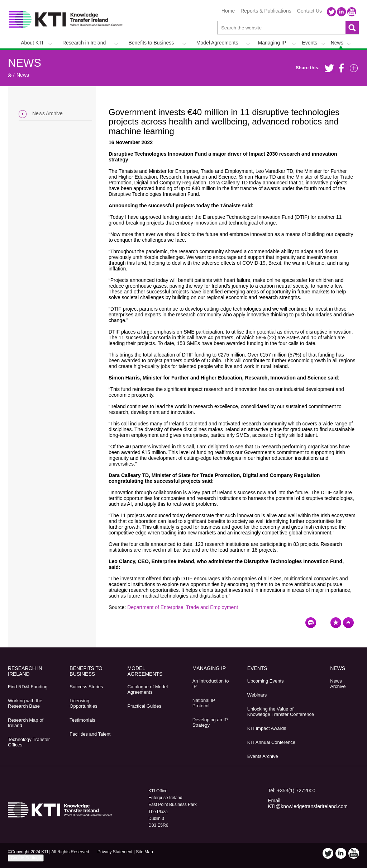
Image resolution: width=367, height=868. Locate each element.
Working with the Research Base (25, 703)
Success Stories (86, 687)
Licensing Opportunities (83, 703)
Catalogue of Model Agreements (147, 689)
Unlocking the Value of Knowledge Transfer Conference (281, 712)
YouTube (352, 12)
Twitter (332, 12)
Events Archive (263, 756)
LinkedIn (342, 12)
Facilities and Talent (90, 734)
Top (348, 623)
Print (311, 623)
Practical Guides (144, 706)
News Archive (47, 113)
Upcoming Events (266, 681)
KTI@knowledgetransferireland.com (308, 806)
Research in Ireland (84, 43)
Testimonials (82, 720)
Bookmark (336, 623)
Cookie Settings (26, 858)
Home (228, 11)
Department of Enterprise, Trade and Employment (183, 607)
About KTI (32, 43)
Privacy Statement (115, 852)
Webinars (257, 695)
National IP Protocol (204, 703)
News (337, 43)
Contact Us (309, 11)
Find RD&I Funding (28, 687)
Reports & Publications (266, 11)
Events (309, 43)
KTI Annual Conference (271, 742)
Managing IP (272, 43)
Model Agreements (217, 43)
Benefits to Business (151, 43)
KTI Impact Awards (267, 728)
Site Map (144, 852)
